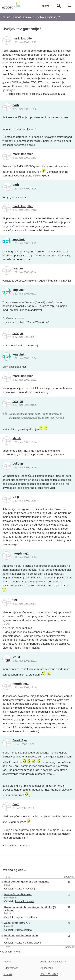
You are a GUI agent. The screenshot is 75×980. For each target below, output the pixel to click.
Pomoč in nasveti (24, 901)
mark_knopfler (23, 38)
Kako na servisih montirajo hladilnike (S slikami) (30, 909)
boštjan (18, 268)
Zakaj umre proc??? (17, 923)
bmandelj (9, 926)
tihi (15, 600)
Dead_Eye (20, 740)
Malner (8, 913)
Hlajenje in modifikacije (27, 917)
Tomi (7, 939)
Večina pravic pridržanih (53, 962)
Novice (19, 889)
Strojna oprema (23, 930)
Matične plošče (33, 943)
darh (16, 105)
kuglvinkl (19, 239)
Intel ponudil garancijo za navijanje (27, 882)
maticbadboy (11, 898)
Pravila (7, 962)
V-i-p (16, 497)
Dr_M (16, 657)
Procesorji (30, 889)
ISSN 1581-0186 (49, 974)
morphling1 (21, 554)
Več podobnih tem (10, 952)
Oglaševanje (47, 968)
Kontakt (8, 974)
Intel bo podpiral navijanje (21, 935)
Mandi (7, 885)
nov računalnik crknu (18, 894)
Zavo (16, 804)
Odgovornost (10, 968)
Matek (17, 438)
